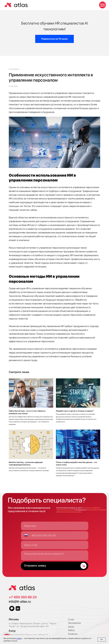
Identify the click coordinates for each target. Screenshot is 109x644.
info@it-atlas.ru (20, 598)
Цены (71, 623)
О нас (71, 615)
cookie (19, 638)
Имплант (73, 633)
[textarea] (55, 552)
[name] (55, 522)
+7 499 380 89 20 (23, 593)
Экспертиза (74, 619)
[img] (22, 584)
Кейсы (71, 626)
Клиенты (73, 630)
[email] (55, 541)
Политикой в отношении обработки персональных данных (81, 507)
